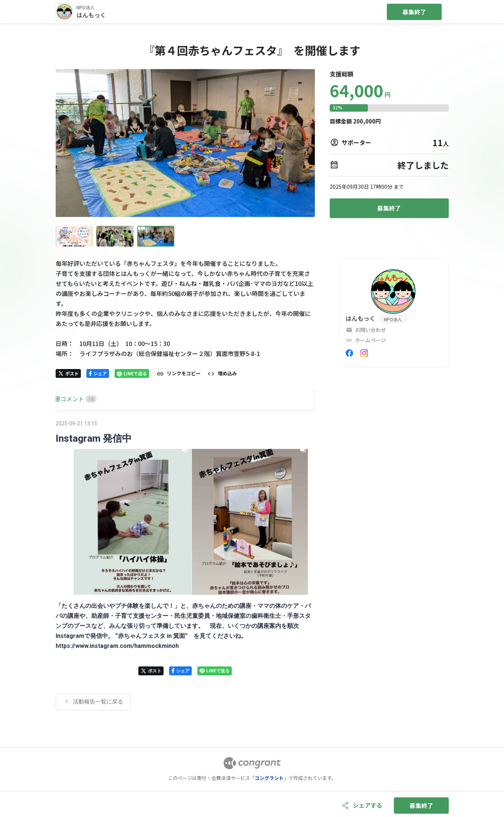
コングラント (269, 778)
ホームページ (370, 340)
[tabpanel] (185, 564)
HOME (64, 399)
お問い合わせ (370, 330)
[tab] (64, 399)
